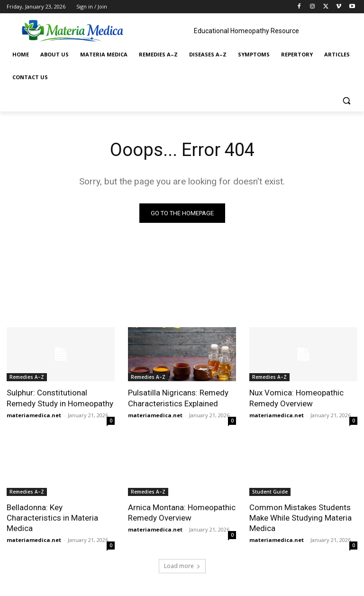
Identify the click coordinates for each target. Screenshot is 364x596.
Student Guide (270, 492)
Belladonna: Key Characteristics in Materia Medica (52, 518)
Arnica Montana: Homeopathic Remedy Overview (182, 513)
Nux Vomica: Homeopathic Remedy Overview (296, 398)
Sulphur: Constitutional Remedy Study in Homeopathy (60, 398)
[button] (346, 100)
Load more (182, 566)
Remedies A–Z (27, 377)
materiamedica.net (34, 415)
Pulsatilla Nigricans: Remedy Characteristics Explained (178, 398)
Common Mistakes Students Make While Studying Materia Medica (300, 518)
